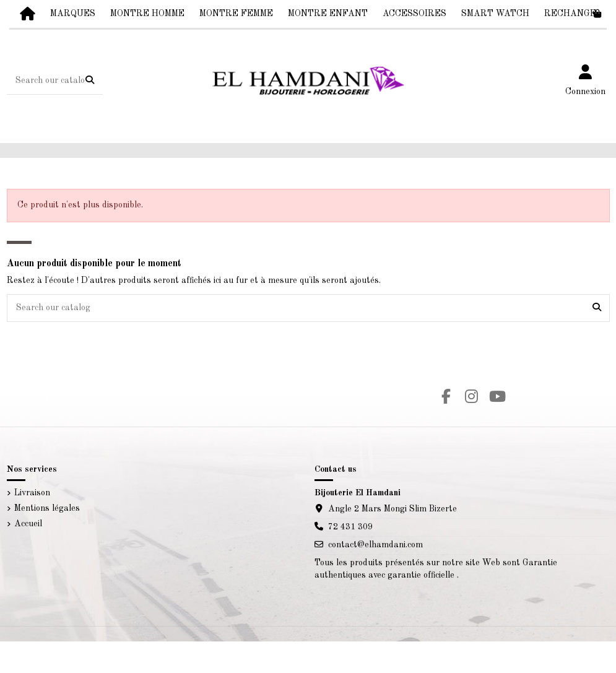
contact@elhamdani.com (375, 545)
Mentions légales (47, 508)
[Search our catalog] (90, 81)
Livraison (32, 493)
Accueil (28, 524)
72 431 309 (350, 527)
